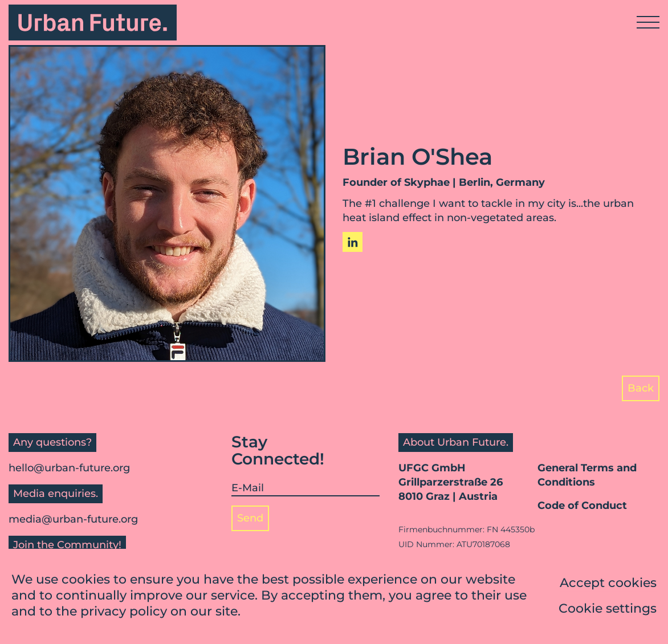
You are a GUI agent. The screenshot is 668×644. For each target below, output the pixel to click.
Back (641, 388)
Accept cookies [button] (608, 584)
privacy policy (124, 612)
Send (250, 518)
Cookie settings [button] (608, 610)
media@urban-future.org (73, 519)
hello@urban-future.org (69, 468)
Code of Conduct (582, 506)
